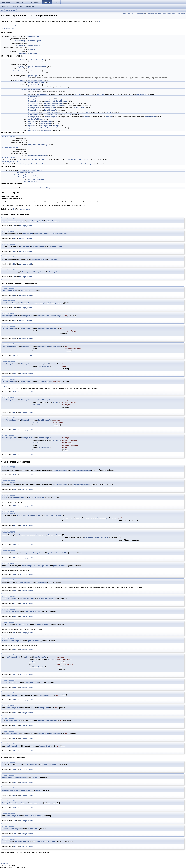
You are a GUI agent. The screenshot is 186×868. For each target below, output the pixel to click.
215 (14, 475)
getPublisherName (35, 85)
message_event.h (17, 25)
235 (14, 489)
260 (14, 821)
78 (14, 295)
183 (14, 687)
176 (14, 633)
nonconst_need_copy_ (37, 179)
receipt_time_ (33, 181)
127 (14, 455)
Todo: (5, 386)
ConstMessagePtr (35, 41)
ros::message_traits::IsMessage (80, 160)
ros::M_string (21, 160)
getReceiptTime (34, 90)
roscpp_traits (4, 863)
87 (14, 320)
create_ (31, 173)
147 (14, 738)
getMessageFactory (35, 80)
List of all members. (8, 29)
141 (14, 725)
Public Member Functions (138, 13)
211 (14, 603)
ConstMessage (34, 37)
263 (14, 846)
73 (14, 264)
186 (14, 713)
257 (14, 808)
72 (14, 226)
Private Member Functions (153, 13)
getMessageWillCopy (36, 83)
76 (14, 251)
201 (14, 751)
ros (2, 10)
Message (31, 49)
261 (14, 782)
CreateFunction (34, 45)
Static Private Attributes (179, 13)
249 (14, 545)
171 (14, 558)
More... (101, 21)
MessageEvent (11, 10)
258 (14, 769)
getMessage (33, 76)
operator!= (32, 121)
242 (14, 525)
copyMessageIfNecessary (38, 145)
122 (14, 430)
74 (14, 277)
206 (14, 700)
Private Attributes (167, 13)
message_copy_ (34, 177)
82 (14, 308)
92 (14, 338)
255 (14, 795)
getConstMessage (35, 71)
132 (14, 674)
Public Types (126, 13)
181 (14, 649)
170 (14, 506)
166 (14, 574)
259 (14, 834)
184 (14, 616)
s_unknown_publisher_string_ (39, 188)
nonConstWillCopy (35, 119)
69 (13, 209)
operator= (32, 126)
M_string (22, 60)
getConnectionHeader (36, 60)
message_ (32, 175)
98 (14, 356)
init (29, 94)
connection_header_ (36, 170)
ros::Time (24, 90)
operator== (32, 130)
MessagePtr (21, 45)
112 (14, 392)
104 (14, 374)
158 (14, 591)
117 (14, 412)
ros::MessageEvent (36, 221)
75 (14, 238)
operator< (32, 123)
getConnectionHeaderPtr (37, 67)
